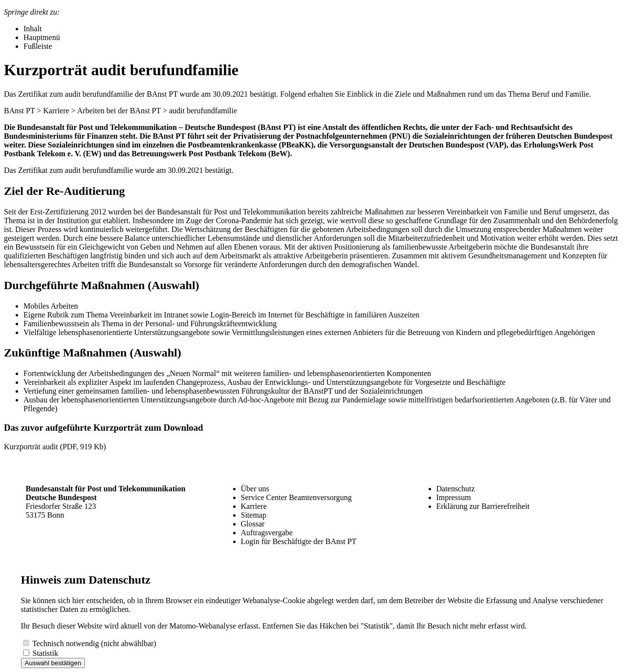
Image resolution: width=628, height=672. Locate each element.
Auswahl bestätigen (53, 663)
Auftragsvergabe (267, 533)
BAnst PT (19, 111)
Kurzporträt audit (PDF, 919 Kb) (55, 447)
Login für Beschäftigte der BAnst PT (299, 541)
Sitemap (254, 515)
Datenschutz (456, 489)
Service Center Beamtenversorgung (296, 497)
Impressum (454, 497)
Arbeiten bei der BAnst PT (119, 111)
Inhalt (32, 29)
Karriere (56, 111)
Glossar (253, 524)
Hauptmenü (42, 37)
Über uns (255, 489)
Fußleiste (38, 46)
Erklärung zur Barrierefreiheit (483, 506)
